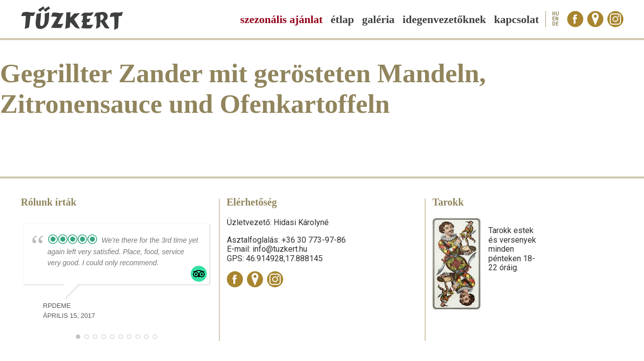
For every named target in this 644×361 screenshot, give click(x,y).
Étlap (342, 19)
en (555, 19)
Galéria (378, 19)
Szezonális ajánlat (281, 19)
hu (556, 14)
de (555, 24)
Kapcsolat (516, 19)
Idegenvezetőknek (444, 19)
